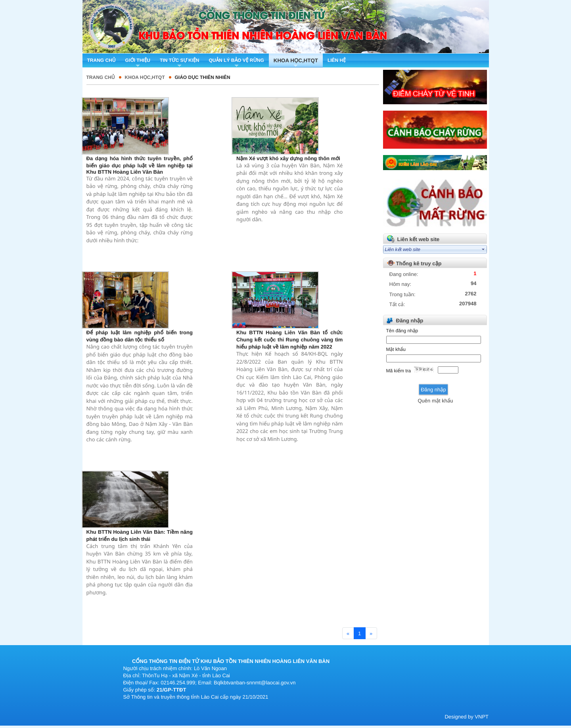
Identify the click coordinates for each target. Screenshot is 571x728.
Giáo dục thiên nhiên (203, 77)
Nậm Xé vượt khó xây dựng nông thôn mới (288, 158)
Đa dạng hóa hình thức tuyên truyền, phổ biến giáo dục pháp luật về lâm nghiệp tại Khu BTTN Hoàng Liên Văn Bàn (140, 165)
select (483, 249)
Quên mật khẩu (435, 401)
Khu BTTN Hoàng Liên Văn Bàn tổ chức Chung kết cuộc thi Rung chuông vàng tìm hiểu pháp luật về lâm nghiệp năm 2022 (289, 340)
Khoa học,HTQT (145, 77)
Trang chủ (101, 77)
